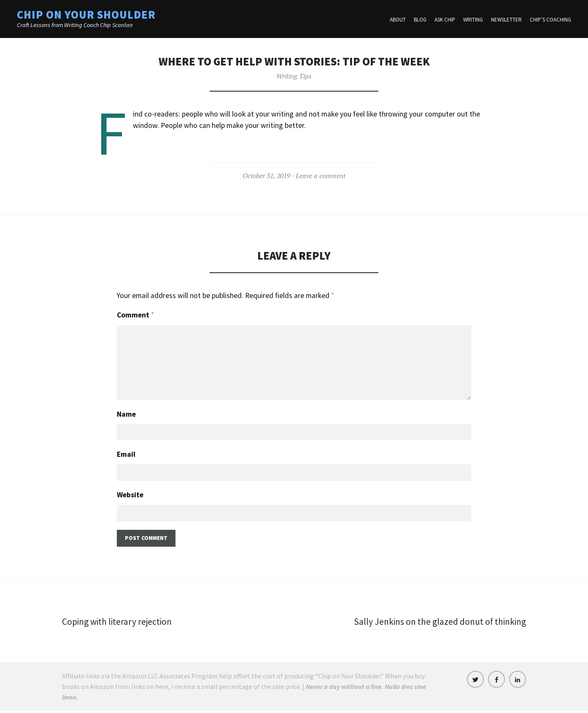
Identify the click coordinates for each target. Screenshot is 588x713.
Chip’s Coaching (550, 20)
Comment (135, 315)
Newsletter (506, 20)
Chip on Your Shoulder (86, 15)
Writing (473, 20)
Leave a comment (321, 176)
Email (126, 455)
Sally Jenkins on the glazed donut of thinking (438, 624)
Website (130, 496)
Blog (420, 20)
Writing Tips (294, 76)
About (398, 20)
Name (126, 413)
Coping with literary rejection (119, 624)
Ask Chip (445, 20)
